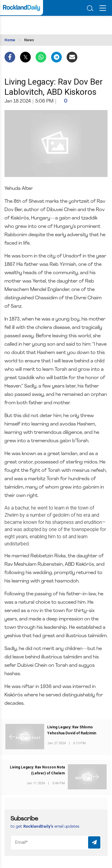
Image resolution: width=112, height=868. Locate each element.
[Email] (56, 843)
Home (10, 40)
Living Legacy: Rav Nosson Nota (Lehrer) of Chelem (37, 770)
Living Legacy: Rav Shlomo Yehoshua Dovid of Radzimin (72, 730)
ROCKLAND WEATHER (32, 23)
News (29, 40)
